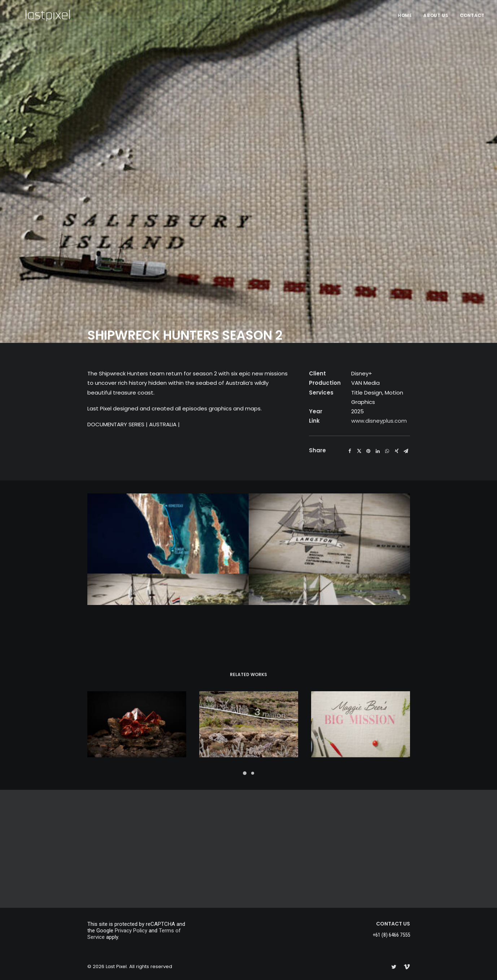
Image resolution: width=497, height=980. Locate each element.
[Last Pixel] (36, 16)
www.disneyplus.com (379, 169)
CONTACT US (393, 924)
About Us (436, 15)
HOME (405, 15)
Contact (472, 15)
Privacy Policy (131, 931)
